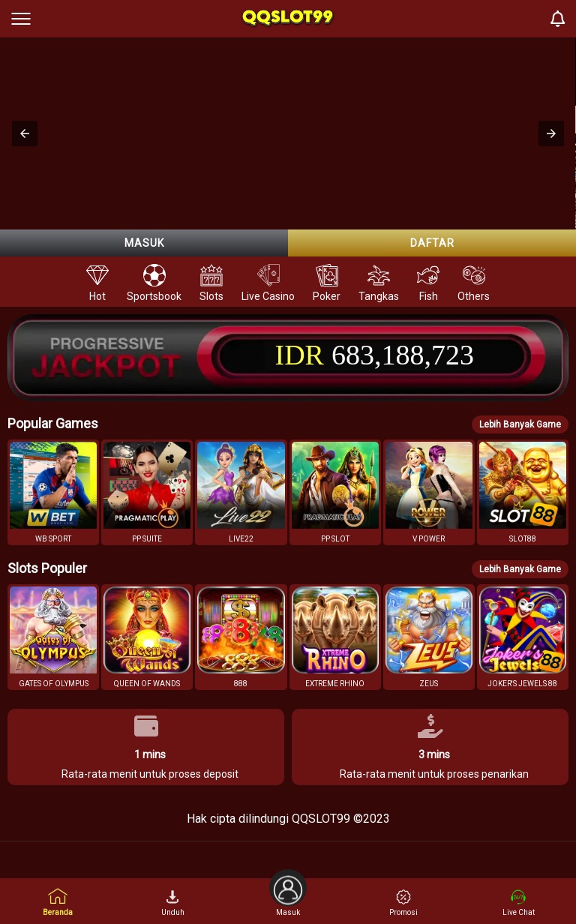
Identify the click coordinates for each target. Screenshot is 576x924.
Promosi (403, 903)
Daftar (432, 243)
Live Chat (519, 903)
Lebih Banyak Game (520, 424)
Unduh (173, 903)
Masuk (144, 243)
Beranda (58, 902)
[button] (25, 133)
